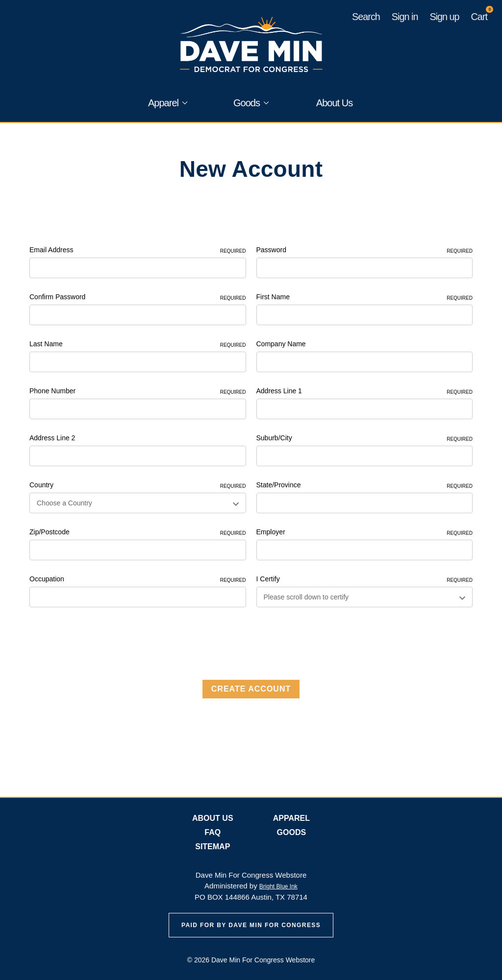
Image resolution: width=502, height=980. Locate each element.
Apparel (168, 103)
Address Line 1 (365, 391)
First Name (365, 297)
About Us (334, 103)
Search (366, 17)
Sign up (444, 17)
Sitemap (213, 847)
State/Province (365, 485)
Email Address (138, 250)
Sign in (405, 17)
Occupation (138, 579)
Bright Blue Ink (278, 886)
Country (138, 485)
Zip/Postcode (138, 532)
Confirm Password (138, 297)
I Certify (365, 579)
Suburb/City (365, 438)
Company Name (281, 344)
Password (365, 250)
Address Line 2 (52, 438)
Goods (251, 103)
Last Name (138, 344)
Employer (365, 532)
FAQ (213, 832)
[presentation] (104, 640)
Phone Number (138, 391)
